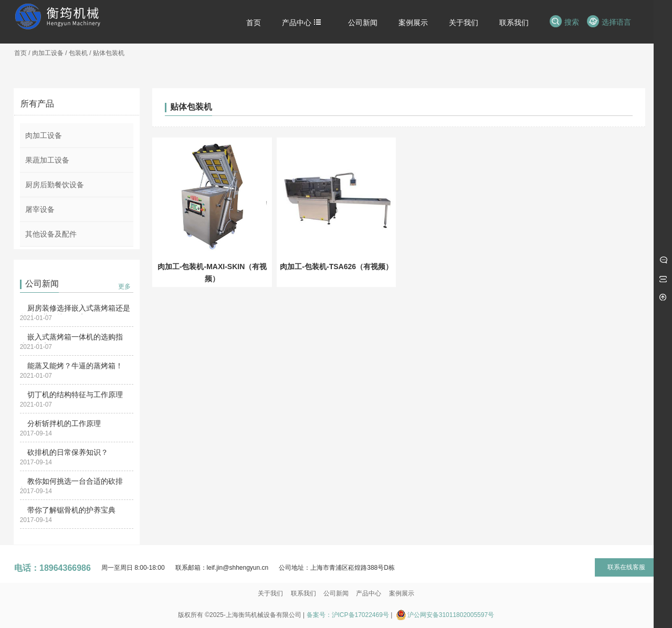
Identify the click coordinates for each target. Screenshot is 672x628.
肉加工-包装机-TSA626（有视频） (336, 267)
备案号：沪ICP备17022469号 (348, 615)
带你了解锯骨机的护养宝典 (71, 510)
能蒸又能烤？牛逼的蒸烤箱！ (75, 366)
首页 (20, 53)
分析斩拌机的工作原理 (64, 423)
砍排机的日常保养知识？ (68, 452)
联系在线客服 (626, 567)
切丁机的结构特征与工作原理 (75, 395)
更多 (124, 286)
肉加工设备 (48, 53)
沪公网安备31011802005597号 (451, 615)
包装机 (78, 53)
